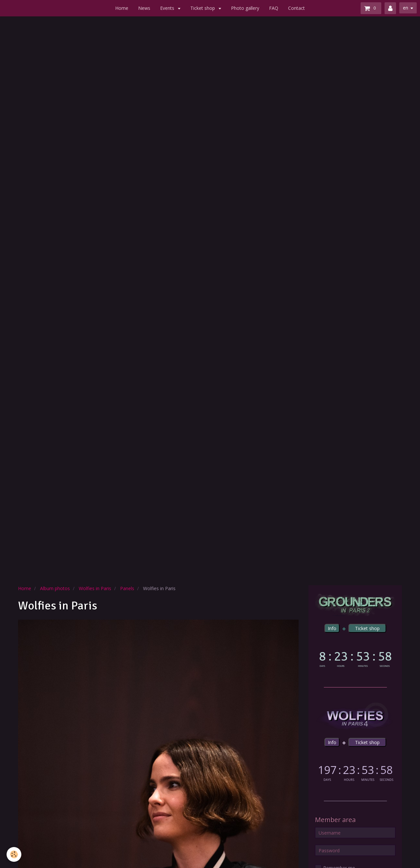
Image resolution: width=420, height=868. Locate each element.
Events (168, 8)
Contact (296, 8)
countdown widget (355, 658)
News (144, 8)
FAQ (274, 8)
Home (122, 8)
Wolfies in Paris (95, 588)
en (406, 8)
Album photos (55, 588)
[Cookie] (14, 854)
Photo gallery (245, 8)
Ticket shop (203, 8)
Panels (127, 588)
